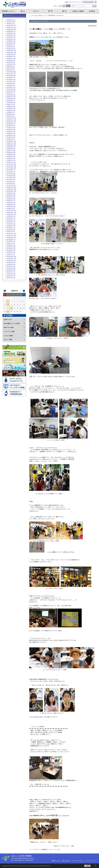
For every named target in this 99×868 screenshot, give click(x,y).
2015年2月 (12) (11, 230)
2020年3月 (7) (11, 112)
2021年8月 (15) (11, 80)
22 (14, 308)
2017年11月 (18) (11, 166)
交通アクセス (69, 2)
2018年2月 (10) (11, 160)
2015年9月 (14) (11, 216)
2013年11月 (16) (11, 258)
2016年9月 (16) (11, 193)
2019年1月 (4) (11, 139)
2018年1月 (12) (11, 162)
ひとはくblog (38, 15)
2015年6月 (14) (11, 222)
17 (21, 305)
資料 (64, 11)
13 (8, 305)
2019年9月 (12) (11, 124)
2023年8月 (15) (11, 33)
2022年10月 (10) (11, 53)
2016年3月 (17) (11, 205)
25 (24, 308)
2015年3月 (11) (11, 228)
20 (8, 308)
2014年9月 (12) (11, 239)
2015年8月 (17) (11, 218)
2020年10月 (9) (11, 99)
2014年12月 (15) (11, 234)
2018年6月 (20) (11, 153)
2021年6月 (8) (11, 83)
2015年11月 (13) (11, 212)
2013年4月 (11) (11, 272)
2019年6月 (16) (11, 130)
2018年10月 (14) (11, 145)
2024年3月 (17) (11, 20)
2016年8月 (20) (11, 195)
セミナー (37, 11)
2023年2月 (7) (11, 45)
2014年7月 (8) (11, 243)
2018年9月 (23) (11, 147)
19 (5, 308)
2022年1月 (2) (11, 70)
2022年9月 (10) (11, 55)
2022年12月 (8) (11, 49)
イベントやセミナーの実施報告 (38, 849)
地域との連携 (78, 11)
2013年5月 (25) (11, 270)
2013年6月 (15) (11, 268)
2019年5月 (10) (11, 132)
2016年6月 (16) (11, 199)
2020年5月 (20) (11, 108)
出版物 (92, 11)
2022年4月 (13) (11, 64)
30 (18, 312)
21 (11, 308)
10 (21, 301)
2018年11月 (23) (11, 143)
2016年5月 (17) (11, 201)
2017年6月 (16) (11, 176)
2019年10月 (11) (11, 122)
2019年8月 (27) (11, 126)
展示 (23, 11)
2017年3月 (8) (11, 182)
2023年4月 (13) (11, 41)
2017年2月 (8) (11, 183)
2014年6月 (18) (11, 245)
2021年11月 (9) (11, 74)
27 (8, 312)
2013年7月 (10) (11, 266)
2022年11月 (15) (11, 51)
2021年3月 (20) (11, 89)
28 (11, 312)
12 (5, 305)
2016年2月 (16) (11, 207)
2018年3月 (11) (11, 158)
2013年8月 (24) (11, 264)
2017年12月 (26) (11, 164)
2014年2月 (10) (11, 253)
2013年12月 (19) (11, 257)
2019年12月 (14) (11, 118)
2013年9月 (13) (11, 262)
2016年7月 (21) (11, 197)
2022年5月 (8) (11, 62)
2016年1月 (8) (11, 208)
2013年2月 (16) (11, 276)
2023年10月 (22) (11, 30)
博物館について (8, 11)
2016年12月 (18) (11, 187)
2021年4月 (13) (11, 87)
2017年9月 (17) (11, 170)
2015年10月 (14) (11, 214)
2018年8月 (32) (11, 149)
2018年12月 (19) (11, 141)
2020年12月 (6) (11, 95)
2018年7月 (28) (11, 151)
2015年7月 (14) (11, 220)
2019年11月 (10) (11, 120)
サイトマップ (78, 2)
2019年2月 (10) (11, 137)
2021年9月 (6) (11, 78)
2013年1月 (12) (11, 278)
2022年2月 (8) (11, 68)
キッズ (45, 15)
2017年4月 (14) (11, 180)
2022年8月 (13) (11, 56)
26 (5, 312)
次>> (24, 291)
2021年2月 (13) (11, 91)
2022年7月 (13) (11, 58)
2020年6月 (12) (11, 106)
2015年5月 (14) (11, 224)
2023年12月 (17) (11, 26)
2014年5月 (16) (11, 247)
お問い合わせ (66, 861)
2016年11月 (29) (11, 189)
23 (18, 308)
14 (11, 305)
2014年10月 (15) (11, 237)
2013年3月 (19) (11, 274)
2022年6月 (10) (11, 60)
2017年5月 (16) (11, 178)
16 (18, 305)
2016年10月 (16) (11, 191)
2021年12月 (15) (11, 72)
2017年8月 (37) (11, 172)
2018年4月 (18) (11, 157)
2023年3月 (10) (11, 43)
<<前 (5, 291)
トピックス (57, 849)
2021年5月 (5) (11, 85)
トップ (31, 15)
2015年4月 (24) (11, 226)
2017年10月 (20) (11, 168)
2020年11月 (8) (11, 97)
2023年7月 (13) (11, 35)
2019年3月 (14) (11, 135)
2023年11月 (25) (11, 28)
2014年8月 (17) (11, 241)
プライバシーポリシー (78, 861)
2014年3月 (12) (11, 251)
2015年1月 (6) (11, 232)
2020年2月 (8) (11, 114)
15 (14, 305)
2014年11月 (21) (11, 235)
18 (24, 305)
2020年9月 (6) (11, 101)
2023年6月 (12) (11, 37)
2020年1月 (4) (11, 116)
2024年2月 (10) (11, 22)
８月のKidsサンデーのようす (40, 21)
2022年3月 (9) (11, 66)
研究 (50, 11)
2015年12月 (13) (11, 210)
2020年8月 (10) (11, 103)
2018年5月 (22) (11, 155)
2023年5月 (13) (11, 39)
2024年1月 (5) (11, 24)
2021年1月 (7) (11, 93)
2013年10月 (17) (11, 260)
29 (14, 312)
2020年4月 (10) (11, 110)
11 (24, 301)
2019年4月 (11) (11, 133)
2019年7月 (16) (11, 128)
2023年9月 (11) (11, 31)
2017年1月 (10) (11, 185)
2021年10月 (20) (11, 76)
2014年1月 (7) (11, 255)
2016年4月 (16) (11, 203)
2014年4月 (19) (11, 249)
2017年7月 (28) (11, 174)
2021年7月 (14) (11, 81)
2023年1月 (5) (11, 47)
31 (21, 312)
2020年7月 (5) (11, 105)
